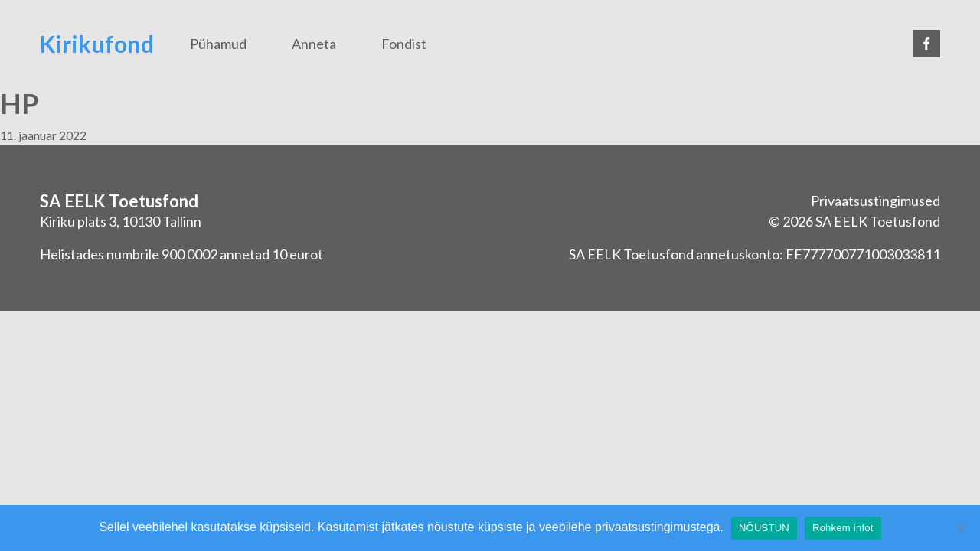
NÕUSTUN (764, 528)
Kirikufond (97, 44)
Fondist (404, 44)
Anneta (314, 44)
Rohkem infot (843, 528)
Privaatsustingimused (875, 201)
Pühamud (218, 44)
